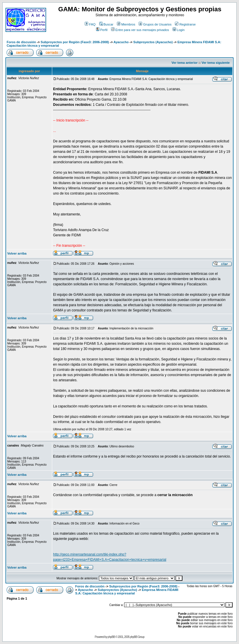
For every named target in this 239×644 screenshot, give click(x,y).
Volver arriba (17, 253)
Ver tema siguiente (216, 63)
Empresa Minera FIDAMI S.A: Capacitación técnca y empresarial (127, 592)
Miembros (126, 24)
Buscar (106, 24)
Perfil (102, 30)
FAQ (90, 24)
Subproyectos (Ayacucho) (153, 42)
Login (179, 30)
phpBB (111, 637)
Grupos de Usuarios (155, 24)
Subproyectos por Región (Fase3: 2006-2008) (75, 42)
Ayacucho (121, 42)
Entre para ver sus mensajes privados (140, 30)
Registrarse (185, 24)
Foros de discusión (21, 42)
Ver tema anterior (184, 63)
